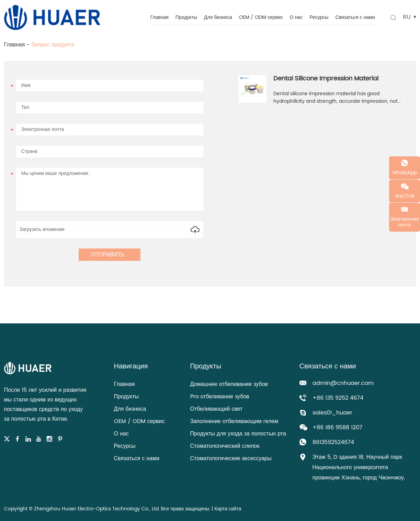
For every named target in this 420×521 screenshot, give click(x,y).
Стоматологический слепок (225, 446)
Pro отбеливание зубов (220, 397)
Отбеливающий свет (217, 409)
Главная (160, 17)
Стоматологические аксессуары (231, 458)
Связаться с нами (355, 17)
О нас (296, 17)
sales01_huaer (332, 413)
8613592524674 (333, 442)
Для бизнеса (218, 17)
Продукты (186, 17)
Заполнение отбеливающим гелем (234, 421)
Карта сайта (228, 509)
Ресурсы (319, 17)
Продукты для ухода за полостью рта (238, 434)
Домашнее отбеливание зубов (229, 384)
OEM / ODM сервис (261, 17)
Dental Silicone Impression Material (326, 79)
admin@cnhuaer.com (343, 383)
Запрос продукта (53, 45)
